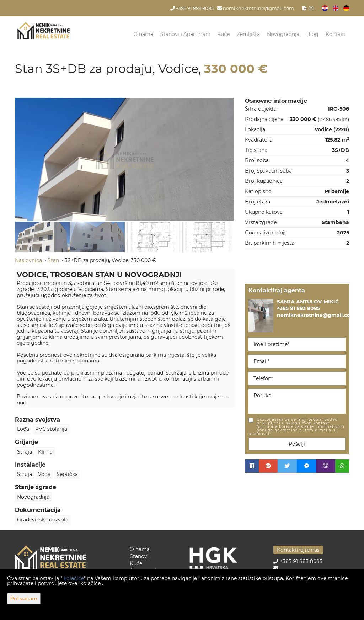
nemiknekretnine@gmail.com (256, 8)
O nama (143, 34)
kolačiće (74, 578)
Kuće (223, 34)
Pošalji (297, 444)
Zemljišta (248, 34)
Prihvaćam (24, 599)
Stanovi (139, 556)
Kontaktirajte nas (298, 550)
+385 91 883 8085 (192, 8)
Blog (312, 34)
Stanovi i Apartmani (185, 34)
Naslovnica (28, 260)
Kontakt (336, 34)
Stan (53, 260)
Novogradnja (283, 34)
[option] (42, 237)
